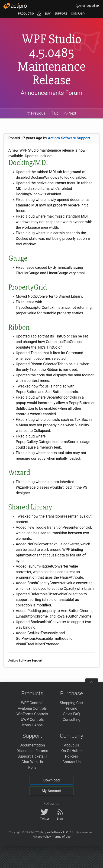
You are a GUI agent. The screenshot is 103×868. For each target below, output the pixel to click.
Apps (38, 725)
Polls (32, 767)
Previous (36, 113)
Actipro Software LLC (54, 832)
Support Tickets (32, 756)
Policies (71, 756)
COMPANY (78, 14)
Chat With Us (32, 762)
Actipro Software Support (69, 138)
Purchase (72, 693)
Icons (26, 725)
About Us (72, 745)
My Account (52, 791)
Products (32, 693)
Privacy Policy (42, 837)
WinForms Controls (32, 714)
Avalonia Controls (32, 708)
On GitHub (71, 751)
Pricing (72, 708)
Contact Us (72, 762)
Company (72, 736)
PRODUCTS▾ (26, 14)
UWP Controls (32, 720)
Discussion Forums (32, 751)
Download (51, 780)
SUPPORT (61, 14)
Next (70, 113)
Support (32, 736)
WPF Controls (32, 703)
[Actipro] (15, 6)
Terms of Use (62, 837)
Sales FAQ (71, 714)
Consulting (71, 720)
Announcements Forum (52, 93)
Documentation (32, 745)
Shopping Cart (72, 703)
